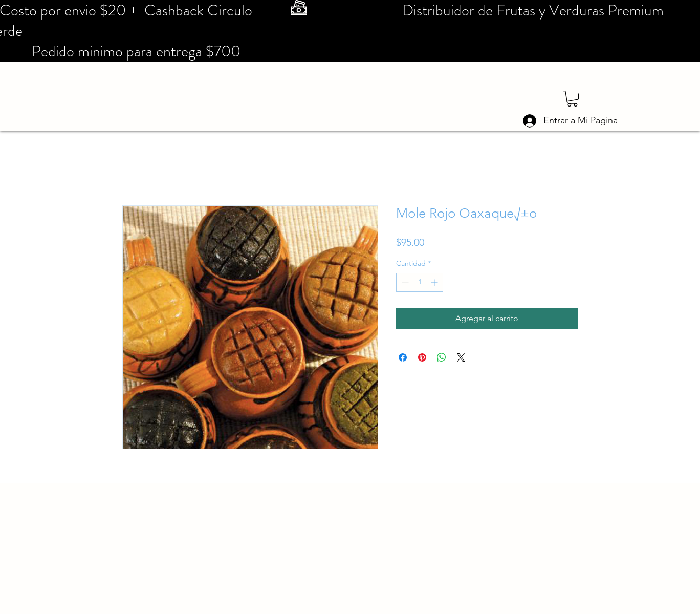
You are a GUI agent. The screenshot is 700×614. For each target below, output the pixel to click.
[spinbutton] (420, 282)
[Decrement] (404, 282)
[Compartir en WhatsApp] (442, 357)
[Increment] (435, 282)
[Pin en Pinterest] (422, 357)
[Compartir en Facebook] (403, 357)
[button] (572, 99)
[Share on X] (461, 357)
